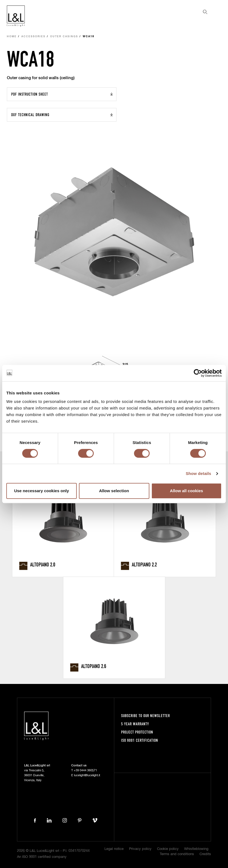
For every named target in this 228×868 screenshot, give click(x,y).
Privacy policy (140, 849)
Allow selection (114, 491)
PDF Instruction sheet (30, 94)
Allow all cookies (186, 491)
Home (12, 37)
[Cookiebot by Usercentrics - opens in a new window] (198, 373)
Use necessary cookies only (41, 491)
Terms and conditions (177, 854)
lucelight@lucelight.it (87, 775)
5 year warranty (135, 724)
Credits (205, 854)
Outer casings (64, 37)
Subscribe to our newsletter (146, 716)
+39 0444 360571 (85, 770)
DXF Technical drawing (30, 115)
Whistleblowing (196, 849)
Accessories (33, 37)
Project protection (137, 732)
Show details (199, 473)
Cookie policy (168, 849)
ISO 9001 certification (140, 740)
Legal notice (114, 849)
